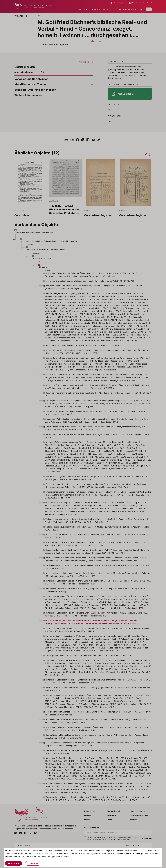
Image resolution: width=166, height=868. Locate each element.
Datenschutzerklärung (131, 853)
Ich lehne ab (33, 863)
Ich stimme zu (14, 863)
